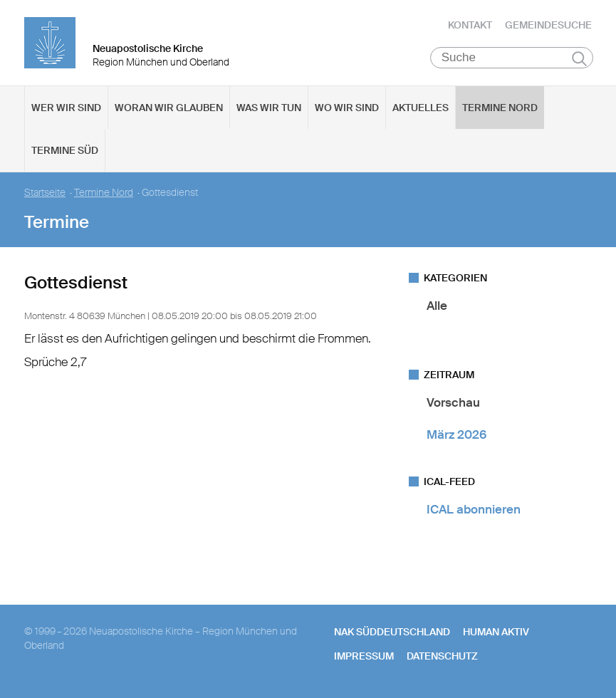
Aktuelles (421, 108)
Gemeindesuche (548, 25)
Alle (437, 306)
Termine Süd (65, 150)
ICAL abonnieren (474, 510)
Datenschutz (442, 656)
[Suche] (512, 58)
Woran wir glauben (169, 108)
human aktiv (496, 632)
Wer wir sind (66, 108)
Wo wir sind (347, 108)
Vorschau (453, 402)
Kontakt (470, 25)
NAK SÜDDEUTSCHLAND (392, 632)
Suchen (579, 58)
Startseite (45, 193)
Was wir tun (269, 108)
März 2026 (456, 434)
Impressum (364, 656)
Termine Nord (500, 108)
